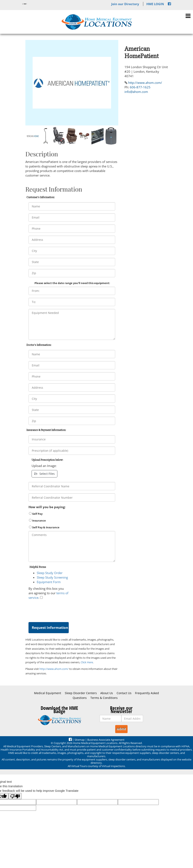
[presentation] (60, 610)
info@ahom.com (136, 92)
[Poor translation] (15, 796)
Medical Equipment (48, 693)
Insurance (37, 521)
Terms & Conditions (104, 698)
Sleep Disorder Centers (81, 693)
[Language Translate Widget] (25, 4)
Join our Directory (125, 4)
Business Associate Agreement (106, 740)
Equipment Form (49, 582)
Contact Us (124, 693)
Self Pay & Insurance (44, 527)
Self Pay (36, 514)
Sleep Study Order (50, 573)
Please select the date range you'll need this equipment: (72, 283)
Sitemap (80, 740)
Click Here (87, 662)
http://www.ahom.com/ (54, 669)
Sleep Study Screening (52, 577)
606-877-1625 (140, 87)
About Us (107, 693)
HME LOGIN (155, 4)
